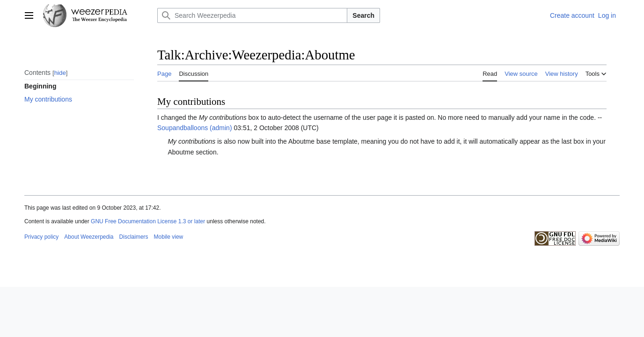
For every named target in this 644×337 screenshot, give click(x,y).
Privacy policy (41, 237)
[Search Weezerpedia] (252, 15)
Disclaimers (134, 237)
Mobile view (169, 237)
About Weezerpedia (89, 237)
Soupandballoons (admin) (195, 128)
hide (60, 73)
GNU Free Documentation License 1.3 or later (148, 221)
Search (363, 15)
